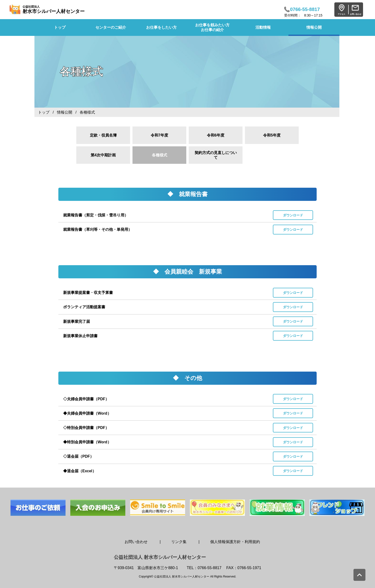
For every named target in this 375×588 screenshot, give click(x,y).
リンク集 (179, 542)
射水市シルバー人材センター (54, 9)
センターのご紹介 (111, 27)
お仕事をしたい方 (161, 27)
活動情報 (263, 27)
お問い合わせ (136, 542)
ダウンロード (293, 215)
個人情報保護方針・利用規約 (235, 542)
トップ (44, 112)
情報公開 (314, 27)
